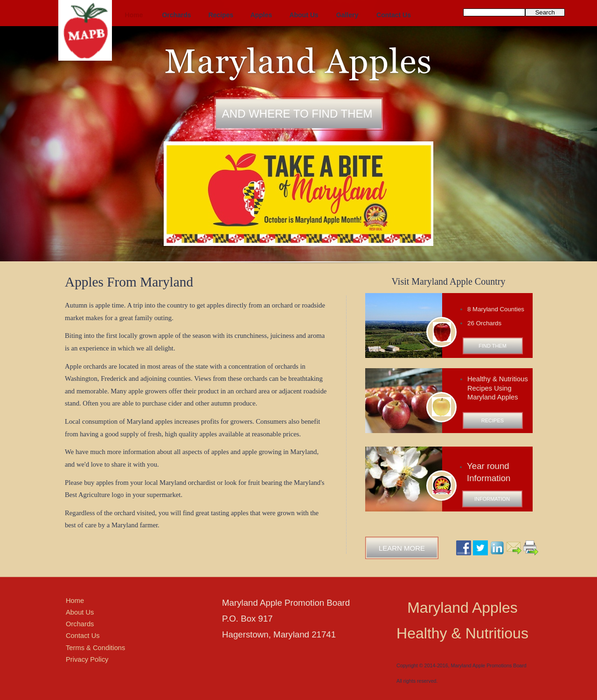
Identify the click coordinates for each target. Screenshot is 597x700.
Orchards (80, 624)
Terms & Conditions (95, 648)
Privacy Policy (87, 659)
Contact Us (83, 636)
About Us (80, 612)
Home (75, 601)
